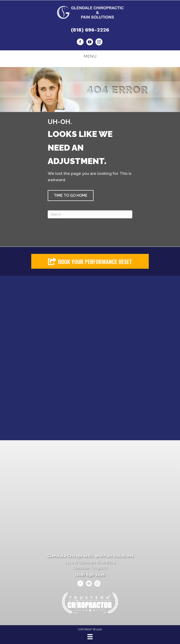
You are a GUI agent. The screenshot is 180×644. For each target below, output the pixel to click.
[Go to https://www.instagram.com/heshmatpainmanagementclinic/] (99, 43)
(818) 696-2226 (90, 30)
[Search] (90, 214)
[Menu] (90, 637)
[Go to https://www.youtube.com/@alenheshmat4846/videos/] (90, 43)
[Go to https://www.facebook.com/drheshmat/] (80, 43)
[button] (71, 196)
